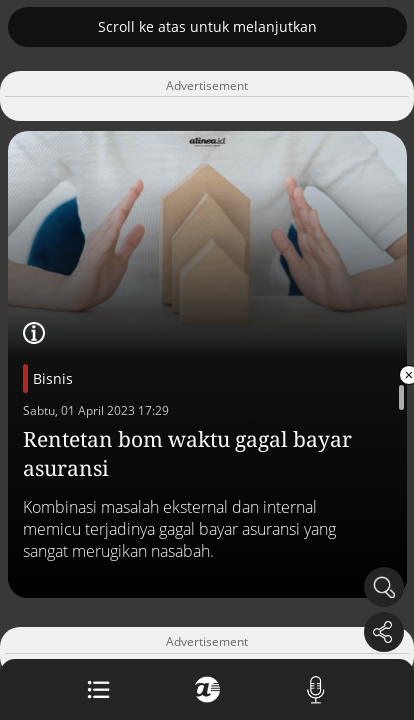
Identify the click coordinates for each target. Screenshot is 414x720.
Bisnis (53, 378)
